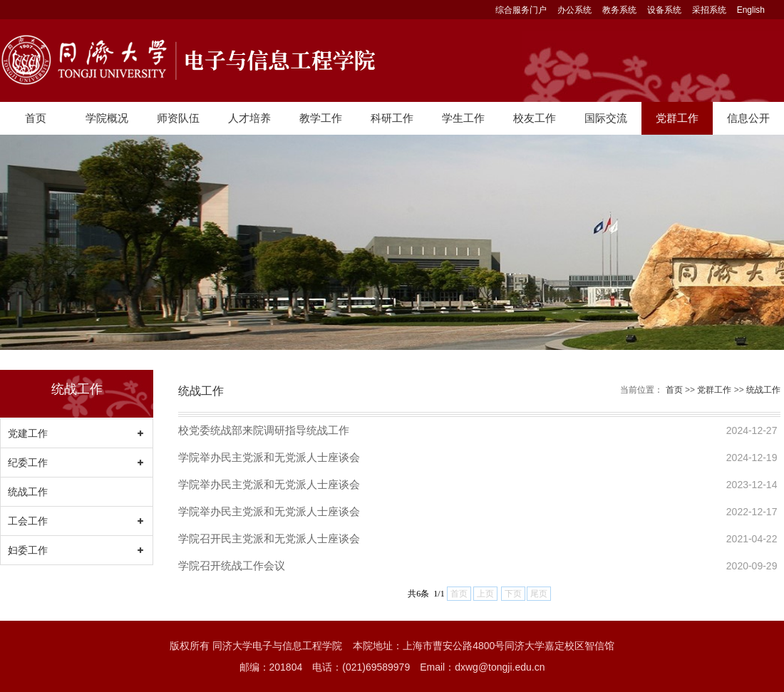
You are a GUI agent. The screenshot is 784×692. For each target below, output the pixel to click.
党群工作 (677, 118)
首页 (36, 118)
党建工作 (28, 433)
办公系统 (574, 10)
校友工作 (535, 118)
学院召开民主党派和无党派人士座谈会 (269, 538)
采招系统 (709, 10)
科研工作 (392, 118)
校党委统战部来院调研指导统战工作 (264, 430)
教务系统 (619, 10)
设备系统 (664, 10)
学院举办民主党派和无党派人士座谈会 (269, 457)
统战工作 (28, 492)
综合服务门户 (521, 10)
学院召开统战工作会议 (232, 566)
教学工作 (321, 118)
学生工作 (463, 118)
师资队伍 (178, 118)
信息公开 (748, 118)
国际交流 (606, 118)
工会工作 (28, 521)
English (751, 10)
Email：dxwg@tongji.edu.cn (482, 667)
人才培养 (249, 118)
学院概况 (107, 118)
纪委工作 (28, 463)
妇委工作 (28, 550)
